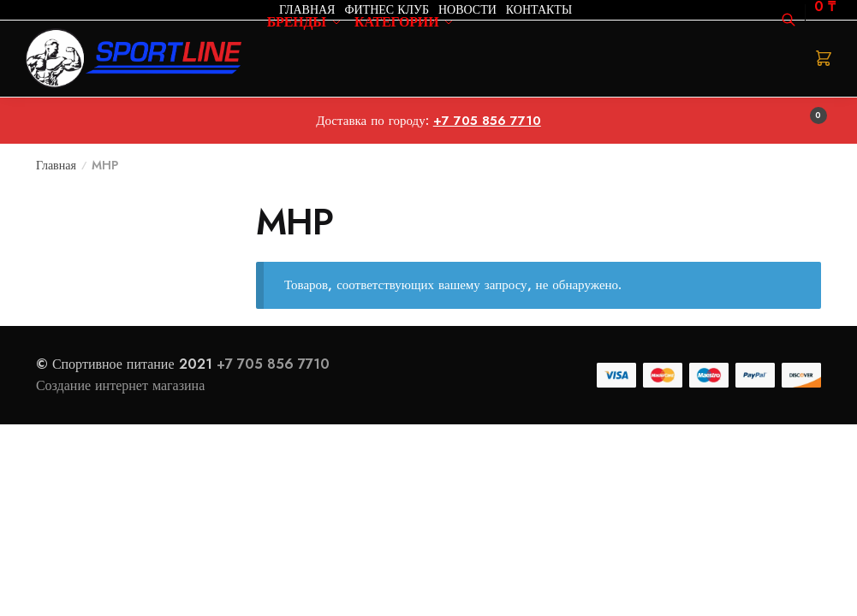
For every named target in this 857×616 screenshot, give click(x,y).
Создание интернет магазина (122, 385)
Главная (56, 165)
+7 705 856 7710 (273, 364)
